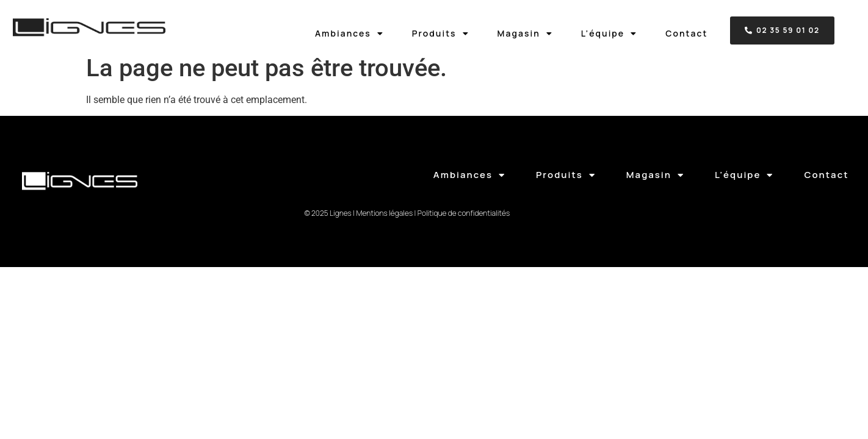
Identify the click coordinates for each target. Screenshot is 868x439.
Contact (686, 34)
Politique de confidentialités (464, 213)
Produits (441, 34)
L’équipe (609, 34)
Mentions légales (384, 213)
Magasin (525, 34)
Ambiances (349, 34)
